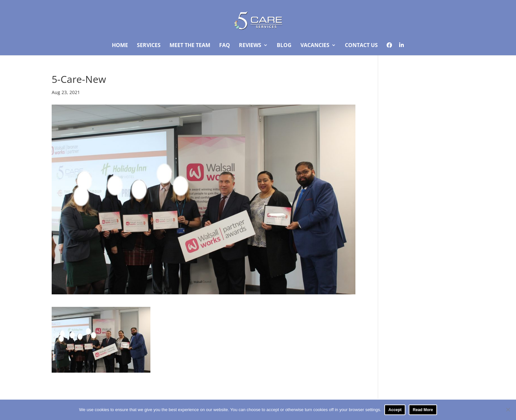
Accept (395, 410)
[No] (508, 409)
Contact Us (361, 46)
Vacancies (315, 46)
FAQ (225, 46)
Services (149, 46)
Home (120, 46)
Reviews (250, 46)
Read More (423, 410)
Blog (284, 46)
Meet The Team (190, 46)
